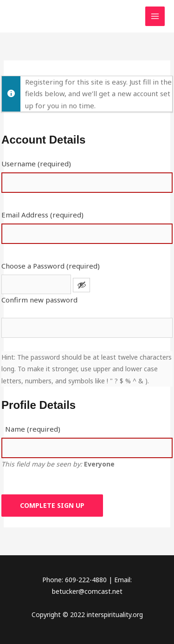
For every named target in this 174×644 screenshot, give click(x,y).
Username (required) (36, 164)
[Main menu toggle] (155, 16)
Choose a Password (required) (51, 266)
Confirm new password (39, 300)
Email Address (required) (42, 215)
